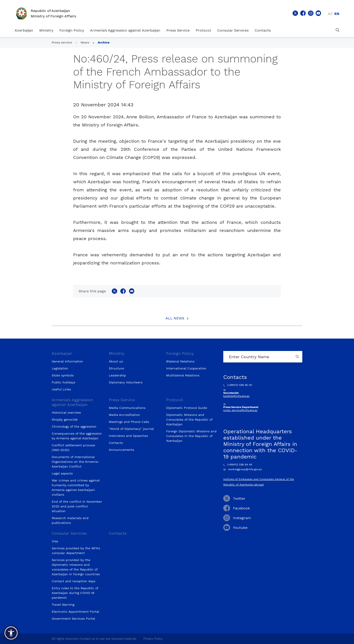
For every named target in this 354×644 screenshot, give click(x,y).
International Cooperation (186, 368)
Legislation (60, 368)
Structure (116, 368)
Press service (62, 42)
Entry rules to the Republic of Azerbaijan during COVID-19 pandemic (75, 593)
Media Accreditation (124, 415)
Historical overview (66, 413)
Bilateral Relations (180, 361)
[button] (11, 633)
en (337, 14)
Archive (104, 42)
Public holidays (63, 382)
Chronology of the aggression (74, 426)
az (330, 14)
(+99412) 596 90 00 (238, 385)
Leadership (117, 375)
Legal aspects (62, 473)
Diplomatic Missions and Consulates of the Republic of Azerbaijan (189, 419)
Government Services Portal (73, 619)
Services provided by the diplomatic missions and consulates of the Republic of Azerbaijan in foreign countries (76, 567)
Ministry (46, 30)
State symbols (63, 375)
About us (116, 361)
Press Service (178, 30)
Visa (55, 541)
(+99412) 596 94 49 (238, 465)
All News (175, 318)
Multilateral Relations (183, 375)
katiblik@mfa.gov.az (236, 396)
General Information (67, 361)
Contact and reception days (73, 581)
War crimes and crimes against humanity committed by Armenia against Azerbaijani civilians (76, 487)
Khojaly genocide (65, 419)
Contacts (263, 30)
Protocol (203, 30)
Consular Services (233, 30)
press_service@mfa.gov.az (240, 410)
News (85, 42)
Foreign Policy (72, 30)
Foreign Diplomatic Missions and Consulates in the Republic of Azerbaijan (191, 436)
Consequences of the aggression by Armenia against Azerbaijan (77, 436)
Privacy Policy (153, 639)
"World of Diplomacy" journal (131, 429)
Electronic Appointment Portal (75, 612)
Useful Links (61, 389)
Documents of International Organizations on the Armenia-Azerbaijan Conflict (76, 462)
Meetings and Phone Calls (129, 422)
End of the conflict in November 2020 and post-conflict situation (77, 506)
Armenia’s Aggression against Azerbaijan (125, 30)
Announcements (121, 450)
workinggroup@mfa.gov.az (243, 469)
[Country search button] (298, 357)
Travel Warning (63, 605)
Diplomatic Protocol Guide (187, 408)
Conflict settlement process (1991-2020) (73, 448)
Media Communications (127, 408)
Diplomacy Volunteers (126, 382)
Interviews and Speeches (128, 436)
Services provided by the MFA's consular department (76, 551)
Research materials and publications (70, 520)
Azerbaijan (24, 30)
